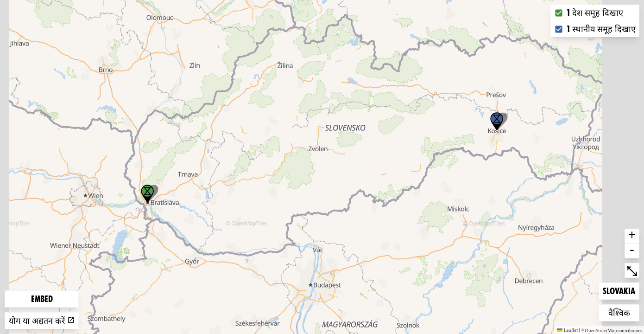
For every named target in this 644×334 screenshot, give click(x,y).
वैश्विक (623, 312)
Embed (42, 299)
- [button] (632, 251)
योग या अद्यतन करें (42, 321)
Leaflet (567, 330)
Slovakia (619, 290)
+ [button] (632, 236)
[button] (497, 122)
